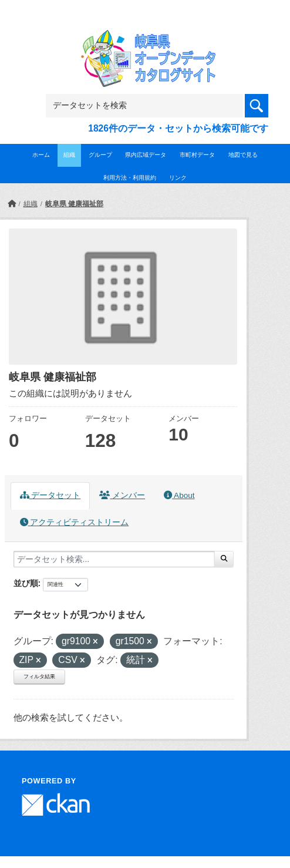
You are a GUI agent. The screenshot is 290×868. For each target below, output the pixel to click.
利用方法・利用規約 (130, 178)
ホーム (41, 155)
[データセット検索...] (114, 559)
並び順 (26, 583)
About (179, 495)
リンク (178, 178)
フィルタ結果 (39, 677)
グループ (100, 155)
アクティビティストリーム (75, 522)
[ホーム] (12, 204)
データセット (50, 495)
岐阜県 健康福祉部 (74, 204)
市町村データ (197, 155)
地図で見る (243, 155)
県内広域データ (146, 155)
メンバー (122, 495)
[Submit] (224, 559)
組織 (69, 155)
